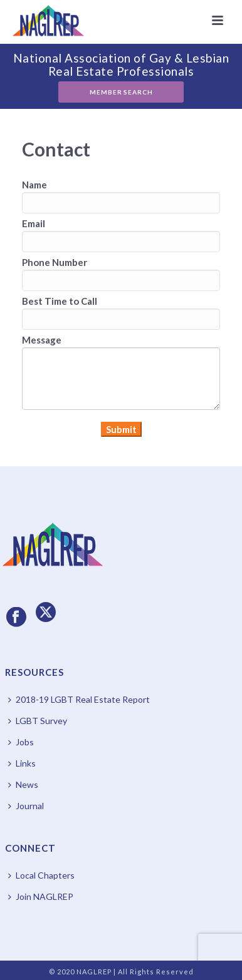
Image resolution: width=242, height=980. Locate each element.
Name (34, 185)
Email (34, 223)
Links (22, 763)
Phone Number (55, 262)
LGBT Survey (38, 721)
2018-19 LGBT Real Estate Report (79, 699)
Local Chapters (41, 875)
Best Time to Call (60, 301)
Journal (26, 806)
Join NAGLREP (41, 896)
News (23, 784)
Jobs (21, 742)
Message (42, 340)
